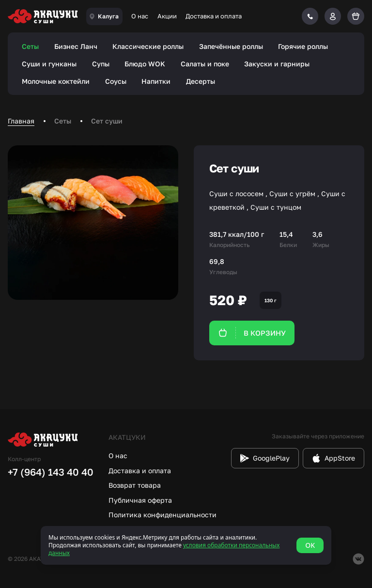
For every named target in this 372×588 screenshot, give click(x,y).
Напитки (156, 81)
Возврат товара (135, 485)
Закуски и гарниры (277, 64)
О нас (140, 16)
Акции (167, 16)
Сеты (30, 46)
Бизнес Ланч (76, 46)
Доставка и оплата (214, 16)
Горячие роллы (303, 46)
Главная (21, 121)
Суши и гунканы (49, 64)
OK (310, 545)
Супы (101, 64)
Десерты (201, 81)
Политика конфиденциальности (163, 515)
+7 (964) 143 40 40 (51, 472)
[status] (186, 545)
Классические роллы (148, 46)
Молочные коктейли (56, 81)
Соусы (116, 81)
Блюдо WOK (145, 64)
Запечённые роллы (231, 46)
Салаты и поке (205, 64)
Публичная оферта (140, 500)
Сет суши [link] (107, 121)
